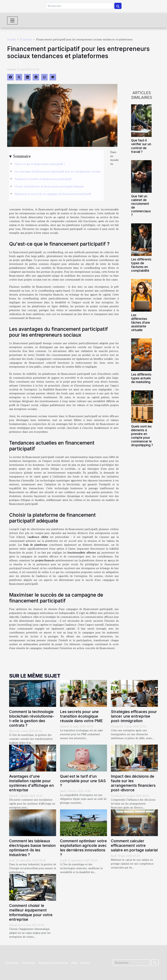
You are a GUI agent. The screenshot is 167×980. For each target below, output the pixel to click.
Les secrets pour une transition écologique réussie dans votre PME (81, 716)
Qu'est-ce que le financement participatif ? (40, 164)
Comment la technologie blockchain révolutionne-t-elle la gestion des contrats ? (32, 718)
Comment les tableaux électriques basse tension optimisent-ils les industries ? (32, 848)
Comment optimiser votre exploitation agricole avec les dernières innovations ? (83, 848)
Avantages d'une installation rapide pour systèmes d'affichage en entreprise (31, 783)
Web (74, 963)
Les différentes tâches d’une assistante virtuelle (140, 322)
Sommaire (22, 156)
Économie (26, 39)
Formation (29, 963)
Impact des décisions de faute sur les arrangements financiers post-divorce (133, 783)
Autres (85, 963)
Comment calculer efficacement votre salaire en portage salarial (134, 845)
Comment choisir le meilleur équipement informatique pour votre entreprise (31, 912)
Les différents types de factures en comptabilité (141, 265)
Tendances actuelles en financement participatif (43, 179)
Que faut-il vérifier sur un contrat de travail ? (141, 146)
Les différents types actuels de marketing (141, 378)
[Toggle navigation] (12, 21)
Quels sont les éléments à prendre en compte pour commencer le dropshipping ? (142, 436)
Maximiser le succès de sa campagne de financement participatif (53, 194)
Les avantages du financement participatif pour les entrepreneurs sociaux (58, 171)
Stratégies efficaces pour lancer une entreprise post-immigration (134, 716)
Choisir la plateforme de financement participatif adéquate (49, 186)
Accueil (11, 39)
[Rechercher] (80, 6)
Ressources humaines (53, 963)
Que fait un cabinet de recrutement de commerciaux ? (141, 206)
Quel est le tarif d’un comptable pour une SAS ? (83, 781)
